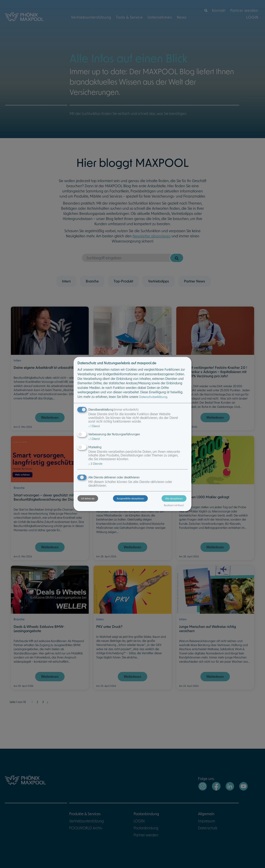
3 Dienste (95, 464)
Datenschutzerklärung (153, 397)
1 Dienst (94, 426)
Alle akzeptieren (174, 498)
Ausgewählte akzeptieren (130, 498)
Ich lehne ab (88, 498)
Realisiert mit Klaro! (174, 505)
